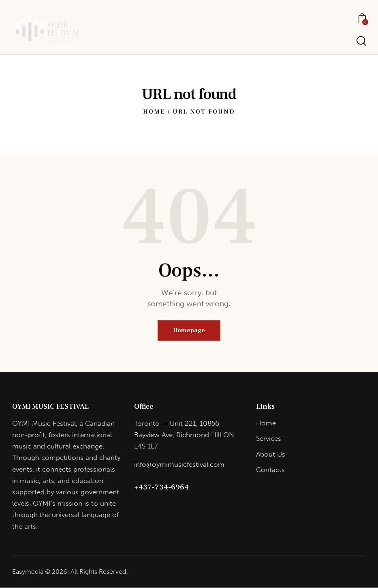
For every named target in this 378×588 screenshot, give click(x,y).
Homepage (189, 331)
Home (154, 112)
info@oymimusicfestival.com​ (179, 465)
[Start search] (361, 41)
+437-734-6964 (161, 488)
